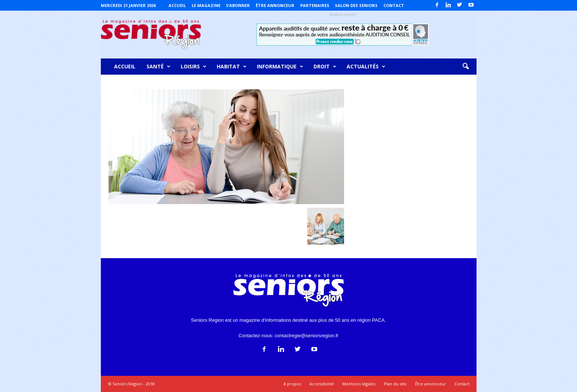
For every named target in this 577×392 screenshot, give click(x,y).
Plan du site (395, 384)
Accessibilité (322, 384)
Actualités (366, 67)
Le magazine (206, 5)
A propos (292, 384)
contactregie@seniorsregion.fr (307, 336)
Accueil (177, 5)
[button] (466, 67)
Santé (158, 67)
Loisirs (194, 67)
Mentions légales (359, 384)
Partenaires (315, 5)
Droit (325, 67)
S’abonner (238, 5)
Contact (394, 5)
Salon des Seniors (356, 5)
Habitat (232, 67)
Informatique (280, 67)
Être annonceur (275, 5)
